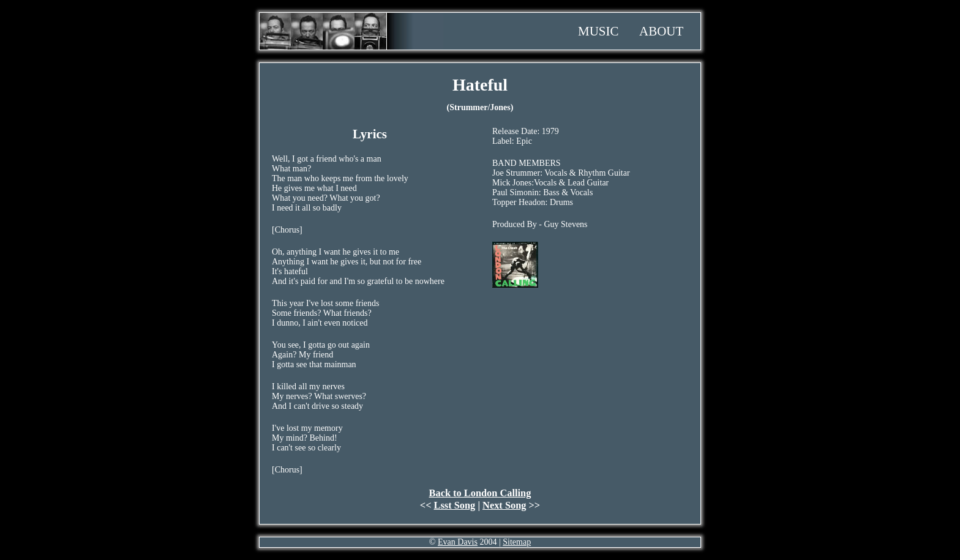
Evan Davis (458, 542)
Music (598, 31)
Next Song (504, 505)
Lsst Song (455, 505)
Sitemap (517, 542)
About (661, 31)
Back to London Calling (480, 493)
